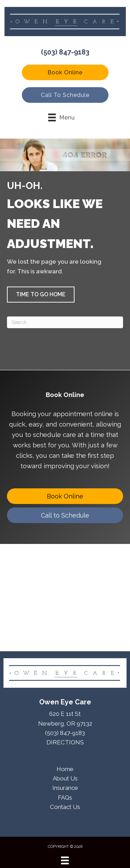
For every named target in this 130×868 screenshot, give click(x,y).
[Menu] (65, 860)
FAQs (65, 797)
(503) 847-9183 (65, 52)
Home (65, 769)
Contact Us (65, 807)
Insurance (65, 788)
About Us (65, 778)
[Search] (65, 322)
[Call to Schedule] (65, 515)
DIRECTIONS (65, 742)
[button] (65, 72)
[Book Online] (65, 496)
